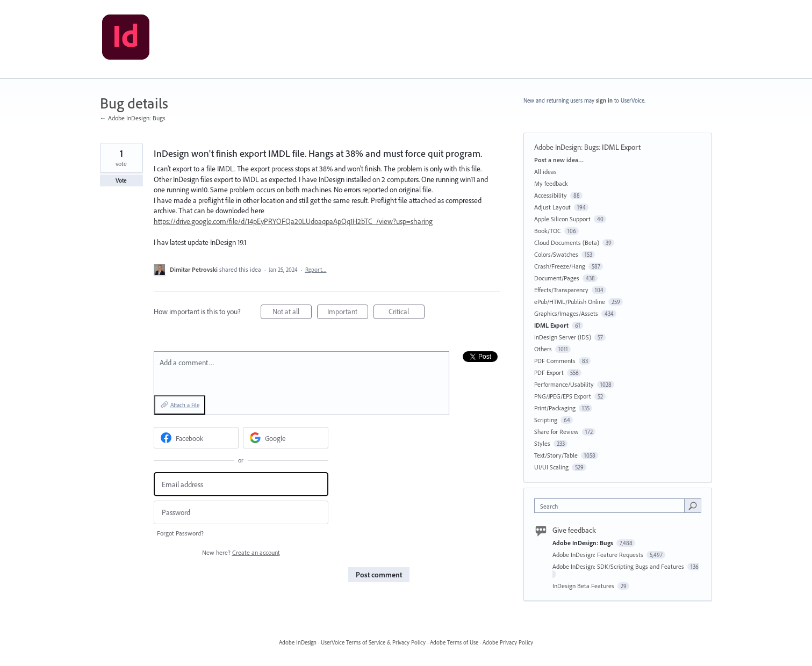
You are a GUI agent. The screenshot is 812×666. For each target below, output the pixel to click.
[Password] (241, 513)
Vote (121, 180)
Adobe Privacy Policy (508, 642)
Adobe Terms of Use (454, 642)
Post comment (379, 575)
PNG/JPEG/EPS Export (563, 396)
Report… (316, 270)
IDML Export (621, 147)
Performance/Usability (564, 384)
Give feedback (574, 530)
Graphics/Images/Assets (566, 313)
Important (348, 313)
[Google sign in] (286, 438)
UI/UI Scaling (551, 467)
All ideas (545, 172)
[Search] (693, 505)
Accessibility (551, 195)
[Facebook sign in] (196, 438)
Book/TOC (548, 231)
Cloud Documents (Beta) (567, 242)
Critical (407, 313)
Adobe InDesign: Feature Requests (599, 555)
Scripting (546, 420)
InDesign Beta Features (584, 586)
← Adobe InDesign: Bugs (133, 118)
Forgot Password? (180, 533)
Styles (542, 443)
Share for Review (556, 432)
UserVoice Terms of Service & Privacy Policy (373, 642)
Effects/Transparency (561, 290)
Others (543, 349)
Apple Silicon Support (562, 219)
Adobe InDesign (298, 642)
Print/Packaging (555, 408)
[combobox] (612, 506)
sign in (604, 100)
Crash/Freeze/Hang (560, 266)
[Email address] (241, 484)
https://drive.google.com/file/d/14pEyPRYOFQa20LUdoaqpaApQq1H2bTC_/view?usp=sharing (293, 221)
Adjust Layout (552, 207)
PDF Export (549, 372)
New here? (241, 552)
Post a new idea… (559, 160)
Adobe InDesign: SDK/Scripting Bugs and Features (619, 566)
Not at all (292, 313)
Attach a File (185, 405)
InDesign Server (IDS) (563, 337)
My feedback (551, 183)
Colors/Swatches (556, 254)
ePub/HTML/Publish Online (570, 302)
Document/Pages (557, 278)
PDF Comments (555, 361)
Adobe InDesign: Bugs (566, 147)
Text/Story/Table (556, 455)
